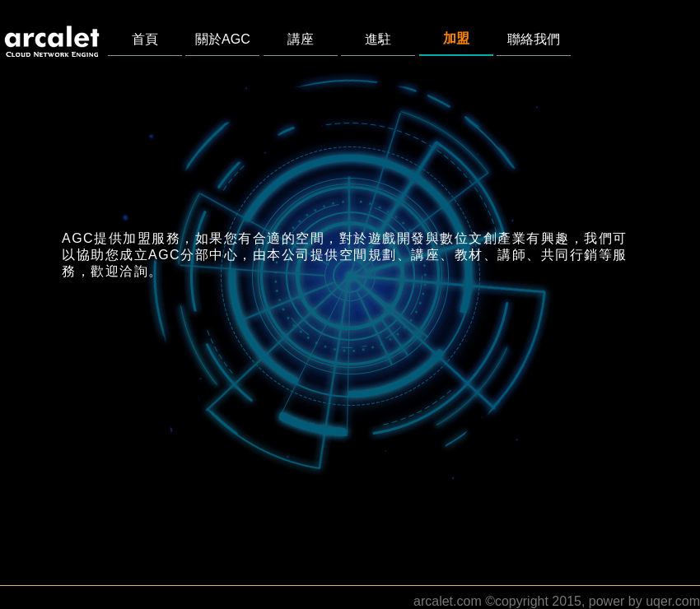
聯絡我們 (534, 39)
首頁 (145, 39)
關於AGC (223, 39)
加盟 (456, 38)
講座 (301, 39)
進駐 (378, 39)
